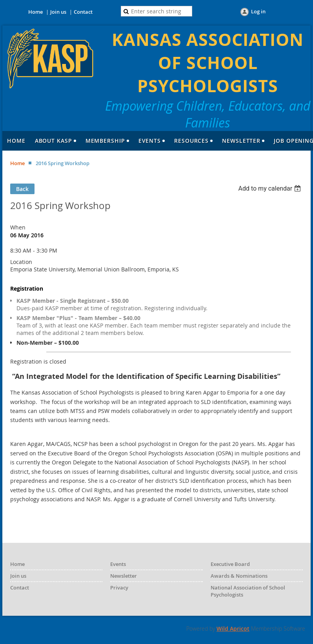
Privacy (119, 588)
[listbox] (270, 188)
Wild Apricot (233, 629)
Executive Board (230, 564)
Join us (58, 12)
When (18, 227)
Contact (83, 12)
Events (118, 564)
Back (22, 189)
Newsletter (124, 576)
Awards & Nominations (239, 576)
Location (21, 262)
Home (35, 12)
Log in (258, 11)
